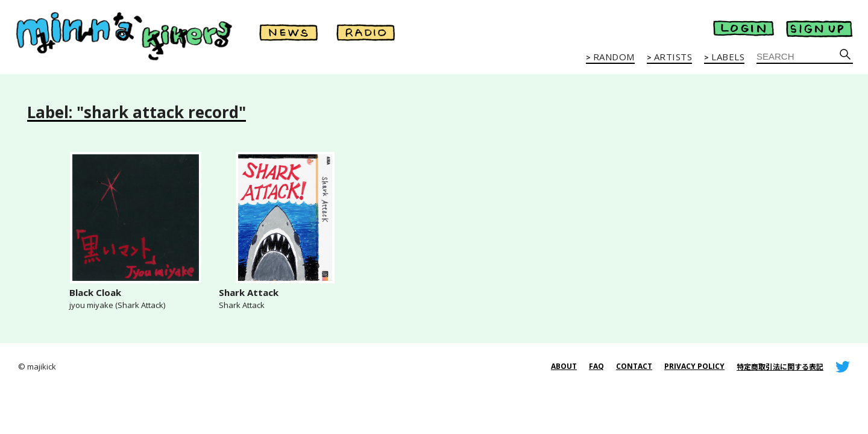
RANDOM (614, 57)
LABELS (728, 57)
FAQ (596, 366)
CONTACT (634, 366)
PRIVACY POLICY (694, 366)
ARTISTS (673, 57)
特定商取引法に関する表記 (780, 367)
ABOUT (564, 366)
